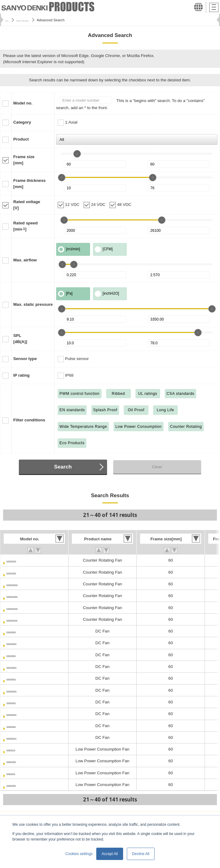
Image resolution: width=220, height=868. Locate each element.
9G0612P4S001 (21, 655)
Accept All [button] (110, 854)
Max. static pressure (33, 304)
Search (63, 467)
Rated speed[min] (25, 226)
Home (10, 20)
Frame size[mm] (24, 160)
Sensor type (25, 359)
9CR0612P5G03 (22, 560)
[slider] (77, 154)
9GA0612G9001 (21, 761)
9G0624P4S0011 (22, 714)
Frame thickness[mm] (29, 184)
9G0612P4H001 (21, 631)
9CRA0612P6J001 (24, 619)
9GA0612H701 (20, 773)
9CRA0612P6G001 (24, 608)
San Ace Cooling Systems (43, 20)
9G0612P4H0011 (22, 643)
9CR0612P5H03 (21, 572)
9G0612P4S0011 (22, 667)
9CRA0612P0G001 (24, 584)
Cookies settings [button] (79, 854)
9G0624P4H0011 (22, 690)
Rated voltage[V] (27, 205)
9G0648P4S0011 (22, 737)
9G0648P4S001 (21, 726)
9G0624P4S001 (21, 702)
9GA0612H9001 (21, 785)
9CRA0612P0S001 (24, 596)
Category (22, 122)
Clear (157, 467)
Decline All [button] (141, 854)
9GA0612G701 (20, 749)
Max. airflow (25, 260)
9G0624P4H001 (21, 678)
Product (21, 139)
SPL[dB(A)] (20, 339)
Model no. (23, 103)
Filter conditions (29, 420)
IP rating (21, 375)
